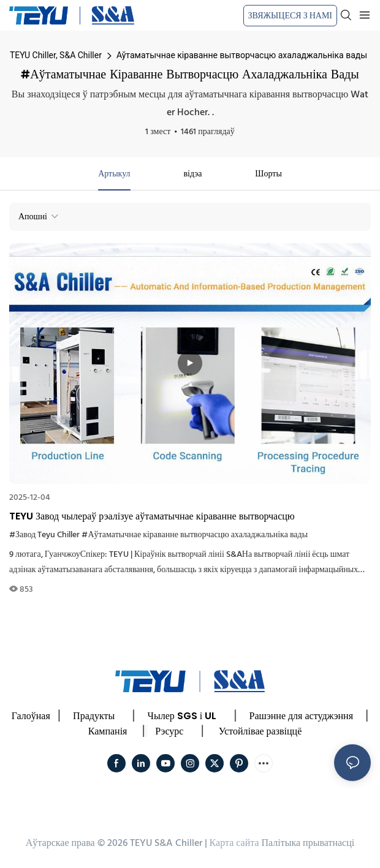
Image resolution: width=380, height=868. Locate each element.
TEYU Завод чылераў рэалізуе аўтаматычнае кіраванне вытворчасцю (152, 516)
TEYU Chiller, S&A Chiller (56, 55)
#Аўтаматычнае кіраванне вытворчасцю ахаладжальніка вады (195, 535)
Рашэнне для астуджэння (301, 716)
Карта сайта (234, 843)
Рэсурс (169, 731)
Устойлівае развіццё (260, 731)
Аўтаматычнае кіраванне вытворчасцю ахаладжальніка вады (242, 55)
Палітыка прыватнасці (308, 843)
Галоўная (31, 716)
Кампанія (108, 731)
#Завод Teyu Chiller (44, 535)
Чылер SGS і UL (182, 716)
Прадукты (94, 716)
